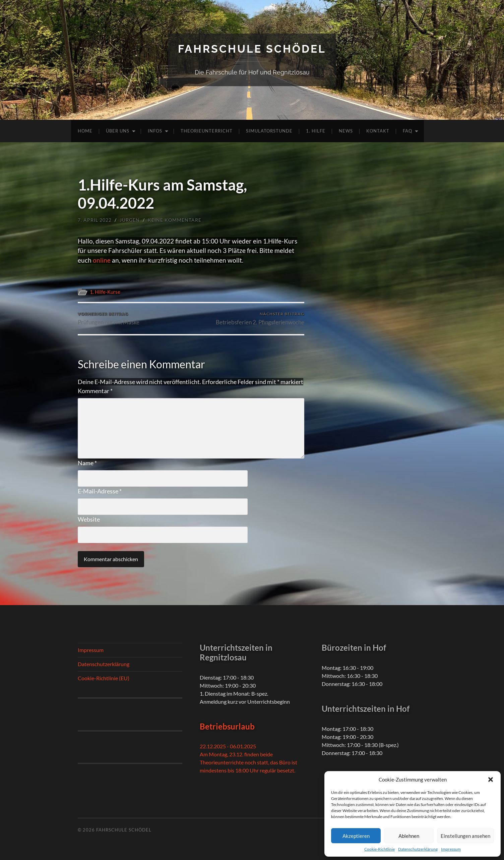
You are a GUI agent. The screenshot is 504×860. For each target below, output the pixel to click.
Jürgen (130, 220)
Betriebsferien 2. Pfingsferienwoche (260, 318)
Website (89, 519)
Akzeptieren (356, 836)
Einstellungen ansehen (465, 836)
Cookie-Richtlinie (380, 849)
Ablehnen (409, 836)
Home (85, 131)
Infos (155, 131)
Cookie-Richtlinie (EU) (104, 678)
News (346, 131)
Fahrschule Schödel (252, 49)
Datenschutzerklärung (418, 849)
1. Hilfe (316, 131)
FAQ (407, 131)
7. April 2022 (95, 220)
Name (87, 463)
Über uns (118, 131)
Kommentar (95, 391)
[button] (491, 780)
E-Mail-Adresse (100, 491)
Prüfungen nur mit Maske (109, 318)
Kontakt (378, 131)
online (102, 260)
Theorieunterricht (207, 131)
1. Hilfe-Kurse (105, 292)
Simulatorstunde (269, 131)
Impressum (451, 849)
